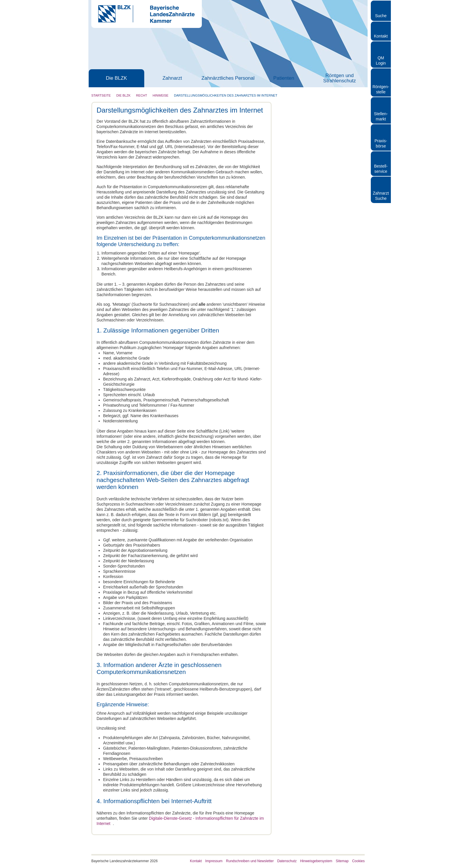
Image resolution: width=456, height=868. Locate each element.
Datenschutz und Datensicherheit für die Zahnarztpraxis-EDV (318, 196)
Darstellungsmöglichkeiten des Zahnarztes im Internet (226, 95)
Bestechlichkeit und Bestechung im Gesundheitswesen (317, 223)
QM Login (381, 61)
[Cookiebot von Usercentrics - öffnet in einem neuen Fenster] (38, 857)
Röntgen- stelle (381, 89)
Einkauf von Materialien (306, 215)
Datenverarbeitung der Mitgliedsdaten (319, 168)
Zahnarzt (172, 78)
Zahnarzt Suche (381, 196)
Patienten (284, 78)
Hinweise (161, 95)
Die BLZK (116, 78)
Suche (381, 16)
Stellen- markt (381, 116)
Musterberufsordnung (304, 204)
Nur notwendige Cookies (407, 844)
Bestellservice (381, 169)
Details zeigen (309, 857)
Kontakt (381, 36)
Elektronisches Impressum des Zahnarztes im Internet (313, 186)
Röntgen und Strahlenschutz (339, 78)
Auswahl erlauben (407, 827)
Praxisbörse (381, 143)
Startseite (101, 95)
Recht (142, 95)
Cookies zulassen (407, 810)
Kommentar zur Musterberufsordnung (319, 209)
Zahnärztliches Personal (228, 78)
